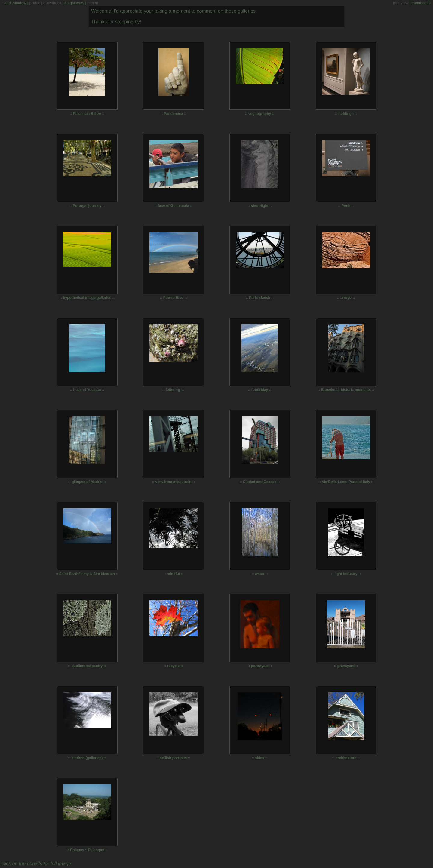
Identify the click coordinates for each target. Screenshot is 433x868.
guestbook (52, 3)
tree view (401, 3)
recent (93, 3)
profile (35, 3)
